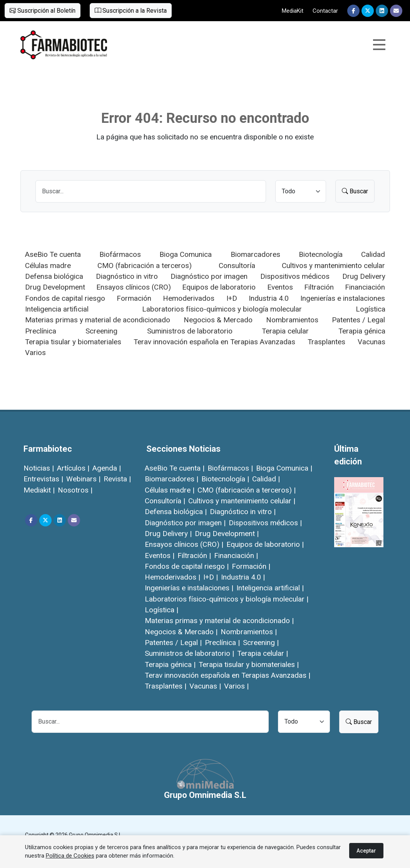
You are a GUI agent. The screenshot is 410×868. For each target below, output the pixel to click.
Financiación (365, 287)
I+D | (211, 577)
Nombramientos (292, 320)
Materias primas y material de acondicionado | (219, 621)
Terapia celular (285, 331)
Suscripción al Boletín (43, 11)
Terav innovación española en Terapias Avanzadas (214, 342)
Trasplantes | (166, 686)
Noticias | (39, 468)
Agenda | (107, 468)
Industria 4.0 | (243, 577)
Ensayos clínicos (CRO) (134, 287)
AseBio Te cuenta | (175, 468)
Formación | (251, 566)
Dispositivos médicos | (265, 523)
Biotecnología (321, 254)
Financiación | (236, 555)
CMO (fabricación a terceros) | (247, 490)
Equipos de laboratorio (219, 287)
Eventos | (160, 555)
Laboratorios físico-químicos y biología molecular (222, 309)
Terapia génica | (170, 664)
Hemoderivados (189, 298)
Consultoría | (165, 501)
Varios (35, 353)
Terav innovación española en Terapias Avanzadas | (228, 675)
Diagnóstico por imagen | (185, 523)
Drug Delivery (364, 276)
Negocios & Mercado (218, 320)
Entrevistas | (43, 479)
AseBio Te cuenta (53, 254)
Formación (134, 298)
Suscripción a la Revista (131, 11)
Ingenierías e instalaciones (343, 298)
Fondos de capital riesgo (65, 298)
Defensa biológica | (176, 512)
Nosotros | (75, 490)
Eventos (280, 287)
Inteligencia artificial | (270, 588)
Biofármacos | (230, 468)
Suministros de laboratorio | (189, 653)
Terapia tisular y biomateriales (73, 342)
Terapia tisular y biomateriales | (249, 664)
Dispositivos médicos (295, 276)
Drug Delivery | (168, 534)
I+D (232, 298)
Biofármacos (120, 254)
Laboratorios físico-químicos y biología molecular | (227, 599)
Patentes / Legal (358, 320)
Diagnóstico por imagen (209, 276)
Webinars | (83, 479)
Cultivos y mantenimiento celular (333, 266)
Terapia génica (362, 331)
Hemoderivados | (172, 577)
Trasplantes (326, 342)
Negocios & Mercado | (181, 632)
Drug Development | (227, 534)
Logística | (161, 610)
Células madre (48, 266)
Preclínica (41, 331)
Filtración (319, 287)
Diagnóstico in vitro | (243, 512)
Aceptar (366, 851)
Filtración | (194, 555)
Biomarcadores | (172, 479)
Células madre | (170, 490)
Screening (101, 331)
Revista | (117, 479)
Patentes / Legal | (173, 643)
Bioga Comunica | (284, 468)
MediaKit (293, 11)
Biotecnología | (225, 479)
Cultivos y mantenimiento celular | (242, 501)
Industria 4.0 (269, 298)
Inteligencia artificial (57, 309)
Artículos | (73, 468)
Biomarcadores (255, 254)
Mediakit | (39, 490)
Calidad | (266, 479)
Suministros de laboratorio (190, 331)
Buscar (355, 191)
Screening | (261, 643)
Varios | (236, 686)
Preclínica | (222, 643)
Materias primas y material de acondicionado (98, 320)
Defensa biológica (54, 276)
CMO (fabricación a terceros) (145, 266)
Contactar (325, 11)
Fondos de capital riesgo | (187, 566)
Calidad (373, 254)
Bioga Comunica (186, 254)
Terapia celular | (263, 653)
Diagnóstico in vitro (127, 276)
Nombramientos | (249, 632)
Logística (371, 309)
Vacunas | (205, 686)
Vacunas (372, 342)
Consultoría (237, 266)
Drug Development (55, 287)
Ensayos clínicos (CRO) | (184, 544)
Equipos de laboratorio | (265, 544)
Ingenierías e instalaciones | (189, 588)
